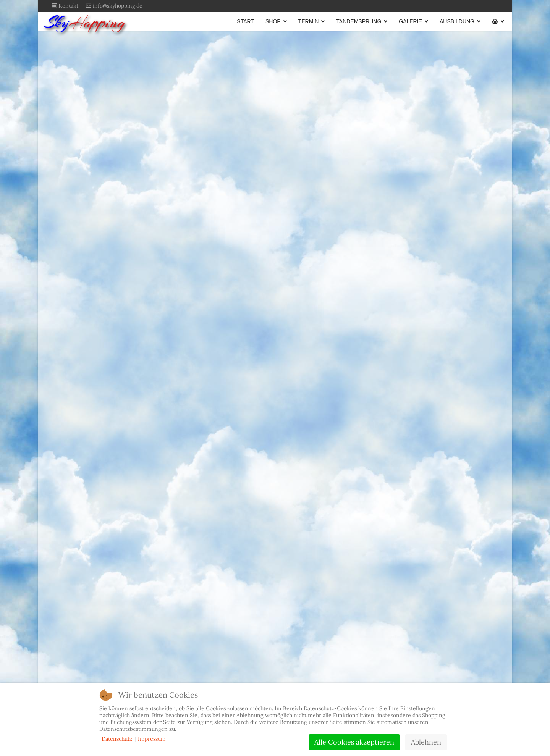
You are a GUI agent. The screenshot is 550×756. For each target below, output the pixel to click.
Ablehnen (426, 742)
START (245, 21)
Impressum (152, 739)
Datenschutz (117, 739)
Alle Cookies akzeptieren (354, 742)
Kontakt (68, 6)
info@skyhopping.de (118, 6)
